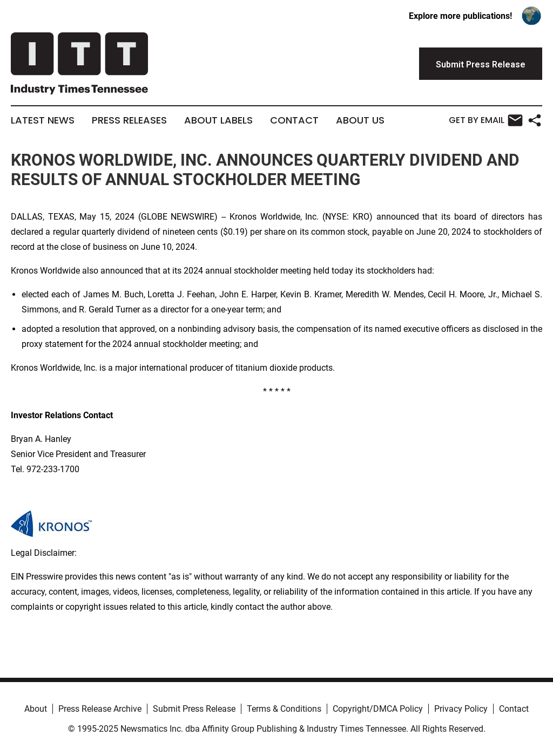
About (36, 709)
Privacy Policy (461, 709)
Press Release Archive (100, 709)
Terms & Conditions (284, 709)
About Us (360, 120)
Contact (294, 120)
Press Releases (129, 120)
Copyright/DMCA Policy (378, 709)
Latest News (43, 120)
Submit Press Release (194, 709)
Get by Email (486, 120)
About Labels (218, 120)
